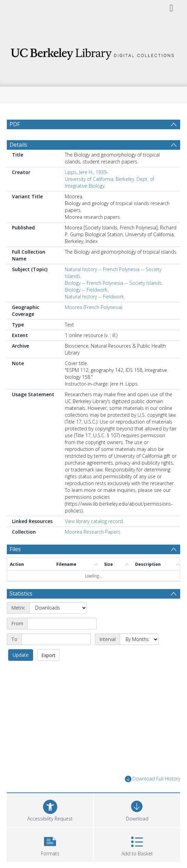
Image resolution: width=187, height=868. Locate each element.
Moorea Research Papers (93, 532)
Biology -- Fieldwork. (87, 290)
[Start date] (62, 624)
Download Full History (153, 779)
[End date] (56, 639)
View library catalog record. (94, 521)
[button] (50, 844)
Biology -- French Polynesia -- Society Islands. (114, 283)
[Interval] (139, 639)
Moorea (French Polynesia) (93, 307)
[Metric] (58, 608)
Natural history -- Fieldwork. (95, 297)
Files (15, 549)
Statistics (21, 593)
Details (18, 145)
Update (21, 655)
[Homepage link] (93, 52)
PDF (15, 124)
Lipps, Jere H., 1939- (87, 172)
